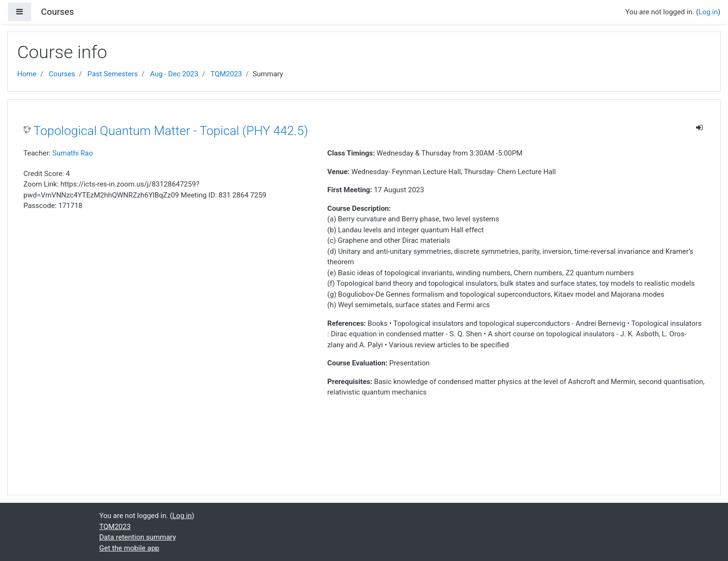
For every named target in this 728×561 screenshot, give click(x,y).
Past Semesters (112, 74)
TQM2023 (226, 74)
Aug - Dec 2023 (174, 74)
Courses (62, 74)
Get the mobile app (129, 548)
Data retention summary (138, 537)
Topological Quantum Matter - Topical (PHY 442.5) (171, 131)
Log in (708, 12)
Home (27, 74)
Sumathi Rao (73, 153)
